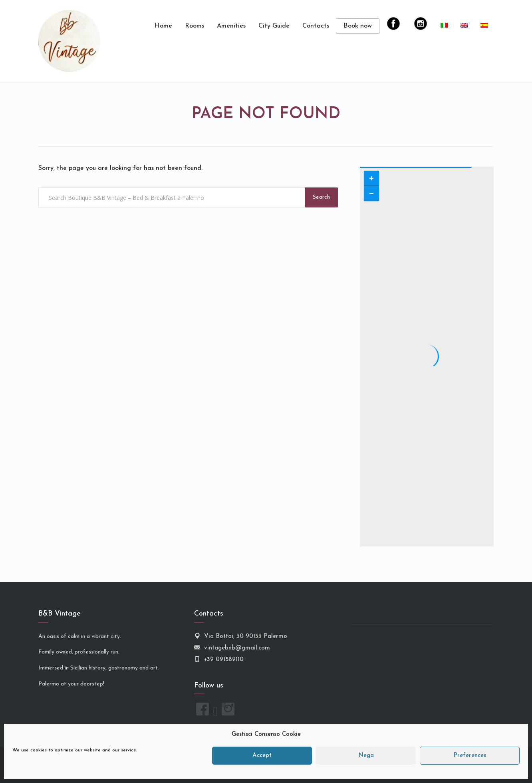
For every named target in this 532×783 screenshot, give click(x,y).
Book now (358, 26)
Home (163, 26)
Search (321, 197)
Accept (262, 756)
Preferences (470, 756)
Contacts (316, 26)
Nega (366, 756)
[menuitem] (444, 26)
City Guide (274, 26)
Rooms (195, 26)
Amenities (231, 26)
